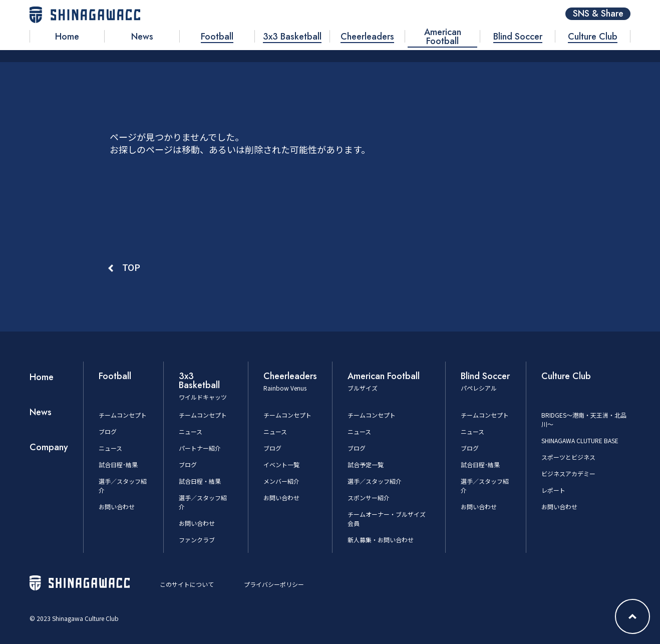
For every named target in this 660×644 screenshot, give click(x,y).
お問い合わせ (117, 507)
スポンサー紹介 (369, 498)
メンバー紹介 (281, 481)
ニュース (110, 448)
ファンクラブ (197, 540)
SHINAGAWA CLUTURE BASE (580, 440)
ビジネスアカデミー (568, 473)
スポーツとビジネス (568, 457)
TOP (131, 267)
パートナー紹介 (200, 448)
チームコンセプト (123, 415)
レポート (553, 490)
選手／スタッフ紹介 (375, 481)
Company (49, 447)
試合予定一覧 (366, 464)
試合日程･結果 (118, 464)
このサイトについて (187, 584)
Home (42, 377)
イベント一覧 (281, 464)
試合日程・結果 (200, 481)
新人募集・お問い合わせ (381, 540)
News (41, 412)
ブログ (108, 431)
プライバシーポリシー (274, 584)
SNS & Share (598, 14)
